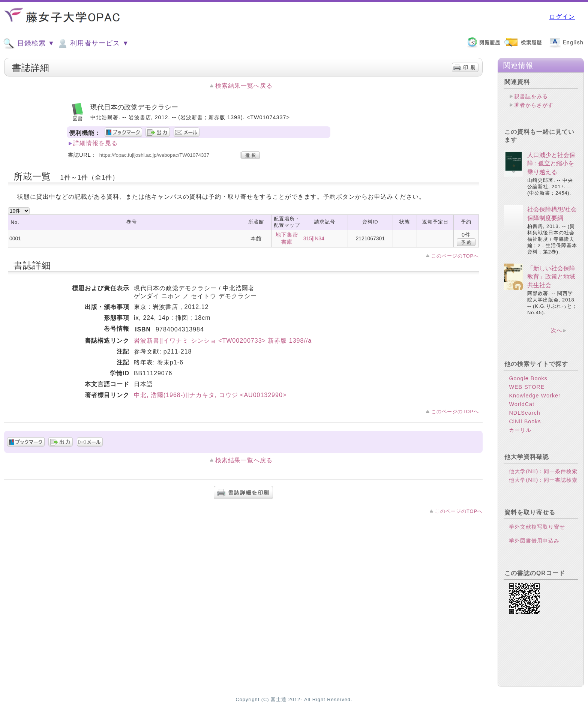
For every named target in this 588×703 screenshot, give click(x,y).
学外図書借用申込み (534, 541)
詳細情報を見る (95, 143)
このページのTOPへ (455, 256)
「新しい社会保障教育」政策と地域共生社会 (551, 277)
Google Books (528, 378)
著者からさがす (534, 105)
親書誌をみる (531, 96)
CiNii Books (525, 421)
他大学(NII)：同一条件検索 (543, 471)
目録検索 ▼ (29, 43)
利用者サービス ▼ (93, 43)
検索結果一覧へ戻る (244, 86)
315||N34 (314, 238)
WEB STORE (527, 387)
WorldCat (522, 404)
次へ (556, 330)
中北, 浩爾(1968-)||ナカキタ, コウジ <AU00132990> (210, 395)
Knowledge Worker (535, 396)
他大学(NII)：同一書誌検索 (543, 480)
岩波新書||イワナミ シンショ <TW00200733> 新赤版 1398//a (223, 341)
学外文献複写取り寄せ (537, 527)
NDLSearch (524, 413)
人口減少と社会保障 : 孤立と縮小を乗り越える (551, 163)
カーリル (520, 430)
